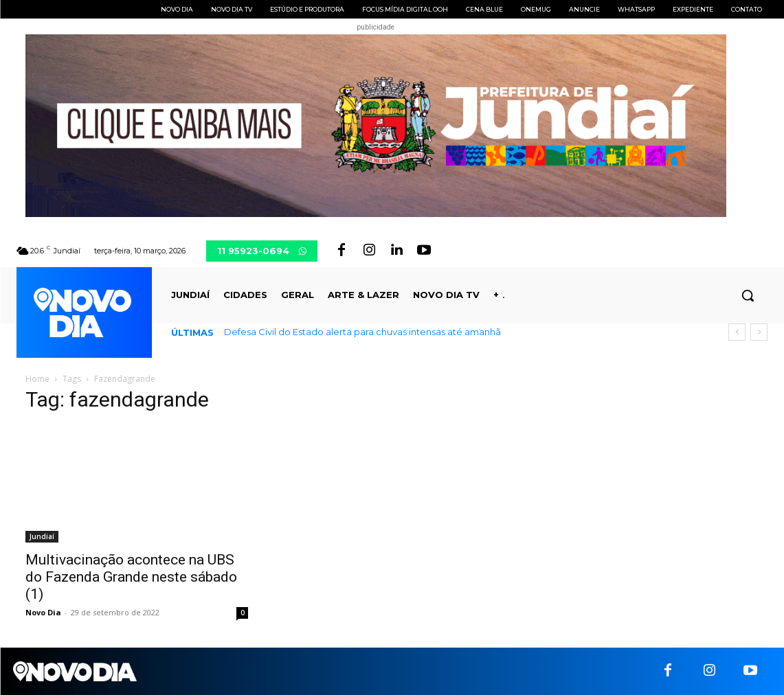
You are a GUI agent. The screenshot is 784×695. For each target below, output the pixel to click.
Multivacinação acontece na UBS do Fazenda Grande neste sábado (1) (131, 577)
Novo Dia (43, 612)
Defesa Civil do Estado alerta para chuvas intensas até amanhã (362, 332)
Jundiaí (42, 536)
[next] (759, 332)
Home (37, 379)
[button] (748, 295)
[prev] (737, 332)
